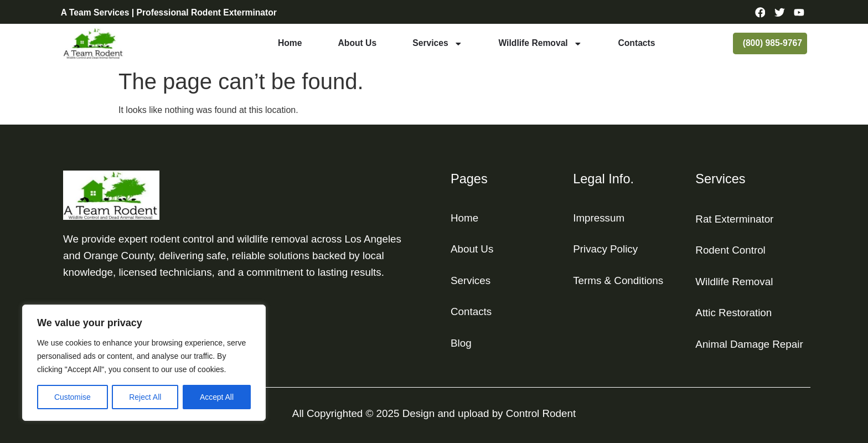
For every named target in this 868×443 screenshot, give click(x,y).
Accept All (217, 397)
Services (437, 44)
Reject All (145, 397)
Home (290, 43)
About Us (358, 43)
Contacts (636, 43)
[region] (144, 363)
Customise (73, 397)
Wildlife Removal (540, 44)
